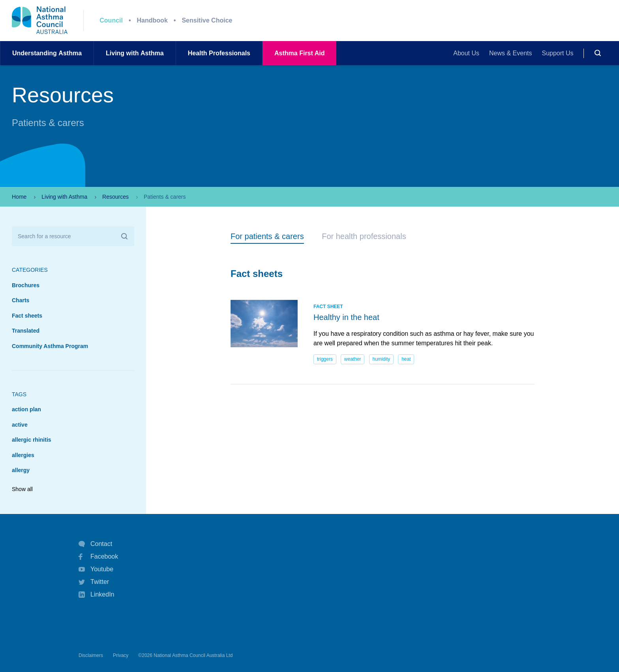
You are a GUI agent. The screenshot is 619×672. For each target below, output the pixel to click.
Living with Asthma (64, 197)
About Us (466, 53)
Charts (21, 300)
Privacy (121, 655)
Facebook (98, 557)
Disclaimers (91, 655)
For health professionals (364, 236)
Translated (26, 331)
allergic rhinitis (32, 440)
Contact (95, 544)
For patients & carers (267, 236)
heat (406, 359)
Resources (115, 197)
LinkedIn (97, 595)
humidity (382, 359)
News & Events (510, 53)
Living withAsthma (135, 53)
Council (111, 20)
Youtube (96, 569)
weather (353, 359)
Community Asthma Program (50, 346)
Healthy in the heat (346, 317)
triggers (325, 359)
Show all (22, 489)
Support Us (558, 53)
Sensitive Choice (207, 20)
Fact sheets (27, 316)
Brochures (26, 285)
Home (19, 197)
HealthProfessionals (219, 53)
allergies (23, 455)
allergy (21, 470)
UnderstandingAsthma (47, 53)
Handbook (152, 20)
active (20, 425)
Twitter (94, 582)
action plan (26, 409)
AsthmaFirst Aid (299, 53)
